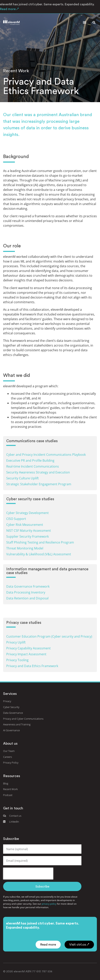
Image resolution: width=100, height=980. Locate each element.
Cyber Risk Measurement (25, 525)
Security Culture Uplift (23, 478)
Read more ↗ (9, 9)
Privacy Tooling (17, 660)
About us (10, 743)
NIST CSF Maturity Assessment (29, 531)
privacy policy (49, 904)
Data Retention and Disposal (27, 598)
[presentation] (28, 874)
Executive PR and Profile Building (30, 460)
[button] (84, 23)
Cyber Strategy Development (27, 513)
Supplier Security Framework (27, 536)
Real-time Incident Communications (33, 466)
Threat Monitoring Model (25, 548)
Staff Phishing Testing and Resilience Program (40, 542)
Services (10, 694)
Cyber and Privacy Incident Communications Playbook (46, 455)
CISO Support (16, 519)
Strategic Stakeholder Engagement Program (39, 484)
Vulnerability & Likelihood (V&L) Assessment (39, 554)
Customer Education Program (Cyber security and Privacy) (49, 636)
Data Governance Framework (28, 586)
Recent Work (16, 71)
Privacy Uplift (16, 642)
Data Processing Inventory (26, 592)
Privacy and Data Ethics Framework (32, 666)
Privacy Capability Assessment (28, 648)
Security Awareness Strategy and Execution (38, 472)
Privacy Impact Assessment (26, 654)
